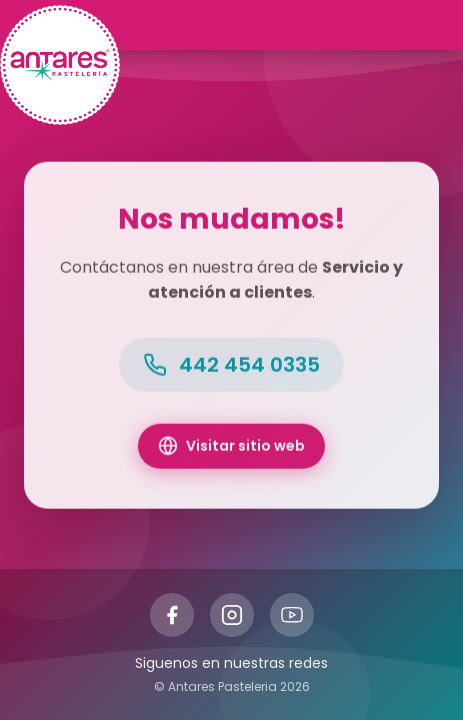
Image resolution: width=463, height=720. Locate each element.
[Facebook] (172, 615)
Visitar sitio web (231, 447)
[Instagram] (232, 615)
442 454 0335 (231, 366)
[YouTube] (292, 615)
